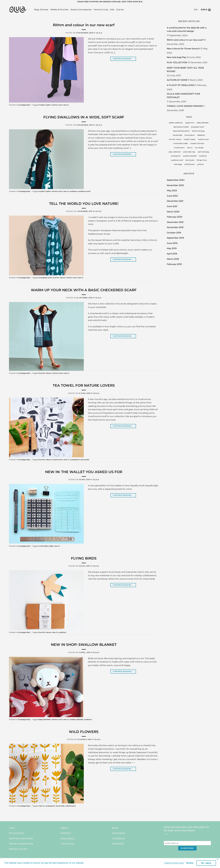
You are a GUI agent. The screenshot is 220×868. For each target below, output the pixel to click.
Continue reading (123, 59)
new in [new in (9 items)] (190, 148)
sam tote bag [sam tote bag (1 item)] (203, 152)
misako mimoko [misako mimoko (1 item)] (197, 143)
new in (66, 105)
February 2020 (175, 217)
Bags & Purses (41, 10)
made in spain (45, 105)
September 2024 (176, 180)
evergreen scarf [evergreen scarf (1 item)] (197, 127)
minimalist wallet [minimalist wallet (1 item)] (181, 143)
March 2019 (173, 259)
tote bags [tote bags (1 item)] (178, 164)
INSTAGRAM (119, 833)
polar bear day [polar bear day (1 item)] (189, 152)
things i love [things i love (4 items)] (202, 160)
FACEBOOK (118, 839)
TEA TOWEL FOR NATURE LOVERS (84, 385)
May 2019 (172, 248)
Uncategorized (24, 105)
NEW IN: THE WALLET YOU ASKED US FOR (84, 472)
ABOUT (65, 828)
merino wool (57, 105)
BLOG (115, 828)
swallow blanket (76, 719)
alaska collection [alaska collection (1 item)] (176, 123)
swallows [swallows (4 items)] (203, 156)
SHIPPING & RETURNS (21, 839)
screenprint (75, 460)
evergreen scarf (45, 278)
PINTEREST (118, 844)
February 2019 (174, 264)
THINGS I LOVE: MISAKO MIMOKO (185, 106)
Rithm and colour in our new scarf (84, 25)
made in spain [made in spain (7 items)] (190, 139)
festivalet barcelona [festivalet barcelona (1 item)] (181, 131)
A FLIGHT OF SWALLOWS (181, 85)
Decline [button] (190, 863)
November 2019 (175, 227)
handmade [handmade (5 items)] (177, 135)
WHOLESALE (68, 839)
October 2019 (174, 233)
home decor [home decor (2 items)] (190, 135)
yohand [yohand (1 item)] (200, 164)
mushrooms (57, 460)
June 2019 (172, 243)
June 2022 (172, 196)
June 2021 (172, 206)
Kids (112, 10)
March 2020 (173, 212)
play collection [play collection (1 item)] (175, 152)
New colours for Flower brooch (183, 49)
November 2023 (175, 185)
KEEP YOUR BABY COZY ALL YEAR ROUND (185, 69)
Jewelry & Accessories (81, 10)
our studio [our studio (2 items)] (199, 148)
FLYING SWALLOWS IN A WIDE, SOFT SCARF (84, 117)
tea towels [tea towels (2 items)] (190, 160)
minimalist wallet (46, 546)
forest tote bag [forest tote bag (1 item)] (198, 131)
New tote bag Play (177, 57)
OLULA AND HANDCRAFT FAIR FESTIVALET (183, 96)
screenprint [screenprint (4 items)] (176, 156)
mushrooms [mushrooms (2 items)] (179, 148)
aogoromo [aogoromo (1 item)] (190, 123)
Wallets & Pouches (59, 10)
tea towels (85, 460)
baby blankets (45, 719)
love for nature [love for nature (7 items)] (175, 139)
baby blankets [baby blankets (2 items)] (203, 123)
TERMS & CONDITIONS (21, 844)
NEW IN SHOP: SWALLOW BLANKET (84, 645)
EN (196, 9)
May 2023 (172, 190)
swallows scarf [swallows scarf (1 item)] (177, 160)
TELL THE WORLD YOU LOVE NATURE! (84, 204)
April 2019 (172, 254)
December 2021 (175, 201)
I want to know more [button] (174, 863)
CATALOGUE (67, 844)
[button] (206, 10)
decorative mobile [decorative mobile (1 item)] (181, 127)
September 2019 (175, 238)
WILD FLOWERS (84, 732)
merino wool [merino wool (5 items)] (203, 139)
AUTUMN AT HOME (177, 80)
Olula (99, 33)
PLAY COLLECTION (177, 62)
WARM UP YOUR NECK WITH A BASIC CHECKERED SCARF (84, 290)
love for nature (59, 278)
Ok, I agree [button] (206, 863)
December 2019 (175, 222)
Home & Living (101, 10)
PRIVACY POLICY (18, 849)
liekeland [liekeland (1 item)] (201, 135)
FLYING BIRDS (84, 558)
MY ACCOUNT (16, 833)
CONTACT (66, 833)
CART (12, 828)
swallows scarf (84, 191)
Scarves (120, 10)
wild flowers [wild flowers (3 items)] (189, 164)
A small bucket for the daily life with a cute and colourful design (187, 29)
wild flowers (71, 806)
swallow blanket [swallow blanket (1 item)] (190, 156)
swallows (73, 191)
